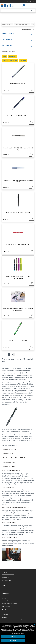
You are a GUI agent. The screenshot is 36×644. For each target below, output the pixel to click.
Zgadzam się (13, 636)
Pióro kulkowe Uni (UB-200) (18, 84)
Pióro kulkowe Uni (8, 454)
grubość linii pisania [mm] (10, 60)
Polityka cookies (6, 606)
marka (4, 56)
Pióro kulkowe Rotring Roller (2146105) (18, 212)
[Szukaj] (15, 11)
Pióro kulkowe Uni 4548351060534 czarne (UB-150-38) (18, 149)
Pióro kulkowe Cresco (9, 466)
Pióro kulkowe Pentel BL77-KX (18, 341)
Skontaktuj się (5, 578)
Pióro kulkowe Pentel (9, 462)
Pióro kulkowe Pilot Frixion (10, 449)
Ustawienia (13, 640)
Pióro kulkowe (28, 24)
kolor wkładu (13, 56)
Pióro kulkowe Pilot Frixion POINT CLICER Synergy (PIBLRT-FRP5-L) (18, 310)
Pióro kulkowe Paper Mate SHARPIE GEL (15, 458)
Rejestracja (5, 615)
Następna (21, 355)
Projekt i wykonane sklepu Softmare (25, 620)
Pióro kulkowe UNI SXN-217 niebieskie (18, 116)
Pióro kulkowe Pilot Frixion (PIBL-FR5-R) (18, 244)
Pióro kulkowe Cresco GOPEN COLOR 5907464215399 (18, 277)
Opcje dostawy (6, 590)
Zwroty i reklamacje (7, 601)
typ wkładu (23, 60)
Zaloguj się (5, 617)
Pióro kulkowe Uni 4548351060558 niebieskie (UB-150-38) (18, 181)
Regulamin (5, 598)
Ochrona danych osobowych (9, 604)
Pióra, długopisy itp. (14, 24)
